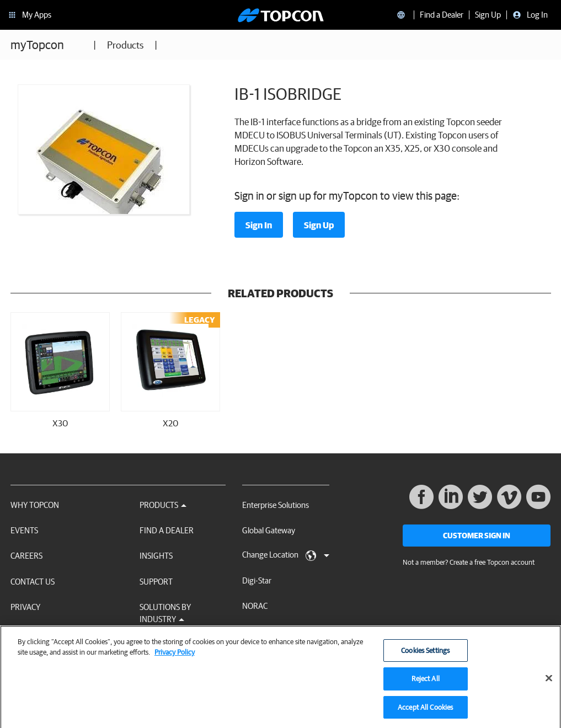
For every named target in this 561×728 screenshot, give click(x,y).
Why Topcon (35, 505)
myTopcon (37, 44)
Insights (156, 556)
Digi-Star (257, 580)
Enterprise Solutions (276, 505)
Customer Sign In (477, 536)
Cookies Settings (425, 654)
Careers (26, 556)
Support (156, 582)
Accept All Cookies (425, 711)
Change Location (286, 555)
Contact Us (33, 582)
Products (125, 45)
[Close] (549, 682)
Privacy (25, 607)
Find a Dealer (167, 530)
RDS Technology (270, 632)
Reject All (426, 682)
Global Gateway (269, 530)
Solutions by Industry (165, 613)
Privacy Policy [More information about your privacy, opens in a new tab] (175, 656)
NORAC (255, 606)
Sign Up (319, 225)
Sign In (259, 225)
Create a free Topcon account (492, 562)
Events (24, 530)
